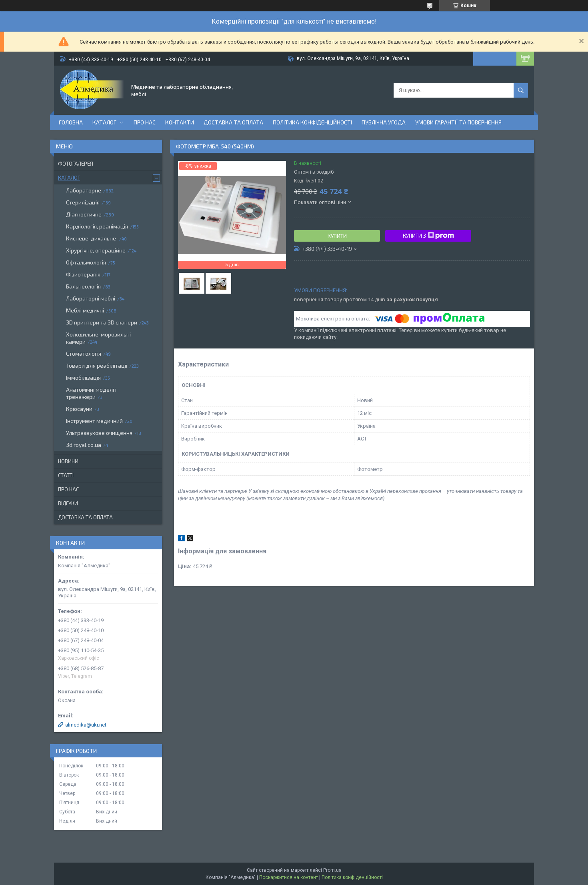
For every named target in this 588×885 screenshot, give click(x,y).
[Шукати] (521, 90)
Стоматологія (84, 353)
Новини (68, 461)
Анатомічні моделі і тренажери (91, 393)
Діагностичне (84, 214)
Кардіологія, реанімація (97, 226)
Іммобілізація (83, 377)
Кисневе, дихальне (92, 238)
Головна (71, 122)
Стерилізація (83, 202)
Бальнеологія (83, 286)
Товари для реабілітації (97, 365)
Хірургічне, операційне (96, 250)
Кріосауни (79, 409)
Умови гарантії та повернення (458, 122)
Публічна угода (384, 122)
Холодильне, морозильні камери (98, 338)
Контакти (180, 122)
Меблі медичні (85, 310)
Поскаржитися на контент (289, 877)
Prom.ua (332, 870)
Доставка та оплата (233, 122)
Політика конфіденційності (312, 122)
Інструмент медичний (94, 421)
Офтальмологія (86, 262)
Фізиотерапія (83, 274)
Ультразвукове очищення (99, 433)
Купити (337, 236)
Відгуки (68, 503)
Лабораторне (84, 190)
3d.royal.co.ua (84, 445)
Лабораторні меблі (91, 298)
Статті (66, 475)
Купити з (428, 236)
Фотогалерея (76, 164)
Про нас (145, 122)
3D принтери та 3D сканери (102, 322)
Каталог (104, 122)
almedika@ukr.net (86, 725)
